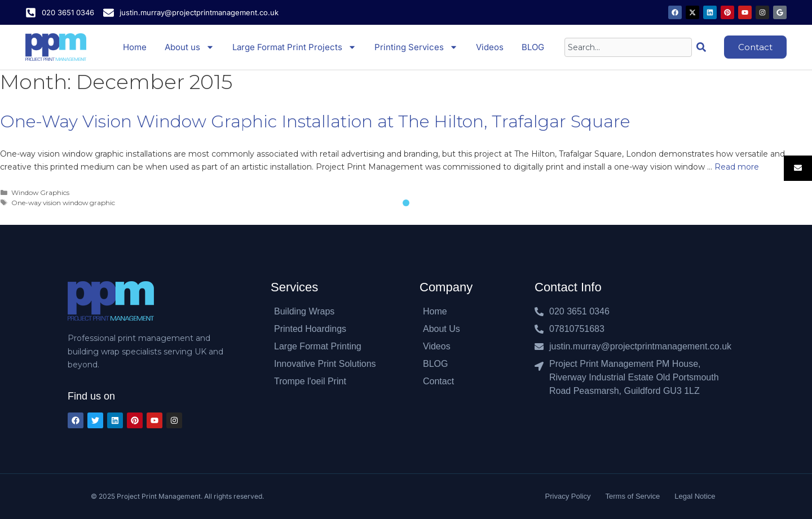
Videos (490, 47)
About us (189, 47)
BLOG (533, 47)
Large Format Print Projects (294, 47)
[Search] (703, 47)
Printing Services (416, 47)
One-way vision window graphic (63, 203)
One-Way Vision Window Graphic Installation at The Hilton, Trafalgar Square (315, 121)
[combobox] (628, 47)
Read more (737, 167)
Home (135, 47)
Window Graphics (40, 192)
